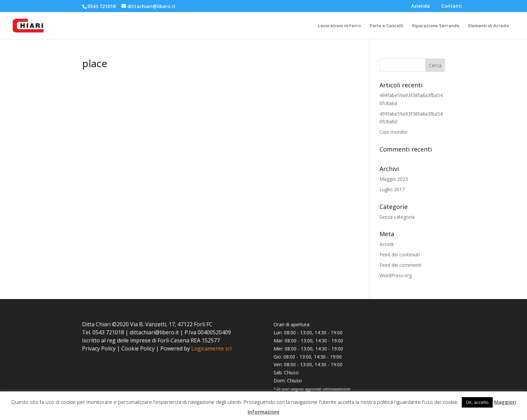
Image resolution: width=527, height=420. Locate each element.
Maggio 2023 (394, 179)
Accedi (387, 244)
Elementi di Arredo (489, 26)
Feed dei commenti (400, 265)
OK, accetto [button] (477, 402)
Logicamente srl (211, 348)
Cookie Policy (138, 348)
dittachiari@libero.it (154, 332)
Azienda (420, 6)
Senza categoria (397, 217)
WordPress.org (396, 275)
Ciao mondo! (393, 132)
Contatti (452, 6)
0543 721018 (102, 6)
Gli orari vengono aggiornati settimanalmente (313, 389)
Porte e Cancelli (387, 26)
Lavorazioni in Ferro (339, 26)
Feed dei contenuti (400, 255)
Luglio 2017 (392, 189)
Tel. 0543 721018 (103, 332)
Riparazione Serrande (436, 26)
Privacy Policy (99, 348)
